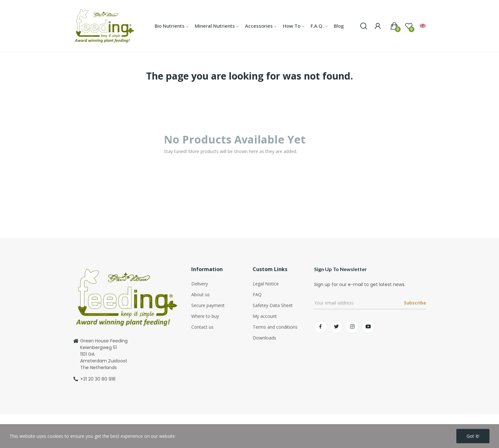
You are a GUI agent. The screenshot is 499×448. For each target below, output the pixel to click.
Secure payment (208, 305)
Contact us (202, 327)
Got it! (473, 436)
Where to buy (205, 316)
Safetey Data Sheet (273, 305)
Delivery (200, 284)
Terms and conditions (275, 327)
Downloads (264, 338)
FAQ (257, 294)
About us (200, 294)
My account (265, 316)
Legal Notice (266, 284)
